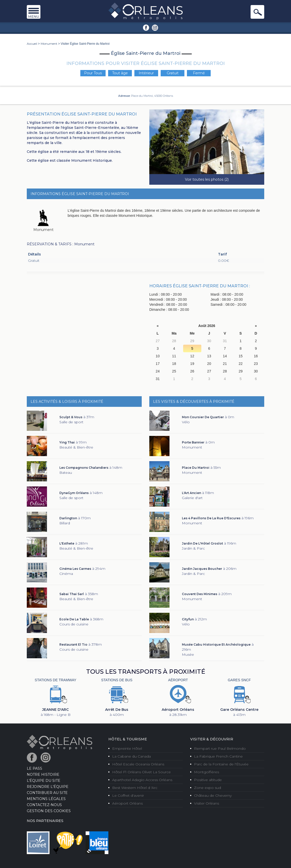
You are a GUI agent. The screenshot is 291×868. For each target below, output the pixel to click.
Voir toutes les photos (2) (207, 179)
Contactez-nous (44, 805)
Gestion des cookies (49, 811)
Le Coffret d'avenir (128, 795)
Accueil (32, 44)
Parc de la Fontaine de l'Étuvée (221, 764)
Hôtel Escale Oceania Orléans (138, 764)
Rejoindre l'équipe (48, 787)
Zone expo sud (208, 788)
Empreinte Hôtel (127, 748)
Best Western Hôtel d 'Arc (135, 788)
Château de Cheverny (213, 795)
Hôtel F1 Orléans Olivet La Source (141, 772)
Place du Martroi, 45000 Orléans (152, 96)
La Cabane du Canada (131, 756)
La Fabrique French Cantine (218, 756)
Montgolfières (207, 772)
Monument (49, 44)
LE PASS (34, 768)
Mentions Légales (46, 799)
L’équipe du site (44, 781)
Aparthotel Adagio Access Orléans (142, 780)
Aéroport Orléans (127, 803)
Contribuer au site (47, 793)
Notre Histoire (43, 775)
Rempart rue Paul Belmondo (220, 748)
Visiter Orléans (207, 803)
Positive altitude (208, 780)
